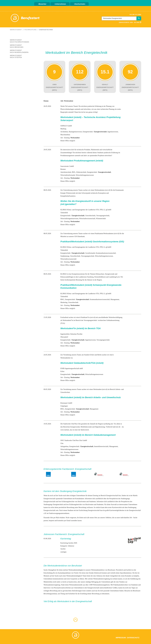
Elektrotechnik (81, 172)
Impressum (121, 638)
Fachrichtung (30, 30)
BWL (74, 172)
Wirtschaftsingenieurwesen (85, 175)
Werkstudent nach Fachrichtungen (20, 41)
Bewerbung (82, 507)
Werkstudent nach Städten (16, 57)
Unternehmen (60, 4)
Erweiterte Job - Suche (130, 22)
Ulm (62, 443)
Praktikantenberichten (121, 585)
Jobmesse (100, 576)
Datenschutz (133, 638)
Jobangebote (52, 570)
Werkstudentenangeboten (101, 585)
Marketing (64, 302)
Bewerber (42, 4)
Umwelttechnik (90, 216)
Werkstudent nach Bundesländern (19, 51)
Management (115, 299)
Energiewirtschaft (49, 499)
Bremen (63, 169)
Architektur (64, 132)
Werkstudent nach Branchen (17, 46)
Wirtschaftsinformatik (68, 175)
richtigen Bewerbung (51, 591)
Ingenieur (111, 132)
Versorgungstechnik (103, 216)
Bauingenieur (73, 132)
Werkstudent (16, 30)
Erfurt (62, 371)
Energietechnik (88, 132)
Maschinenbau (65, 135)
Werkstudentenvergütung (102, 579)
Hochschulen (80, 4)
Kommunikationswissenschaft (106, 253)
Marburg (63, 129)
